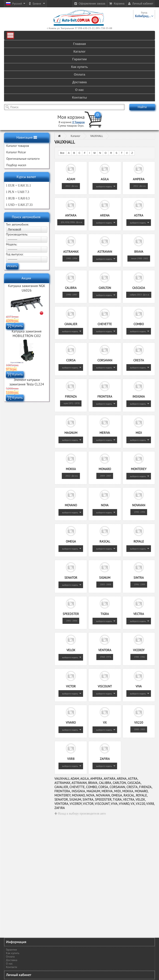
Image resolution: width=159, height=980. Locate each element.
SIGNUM (105, 578)
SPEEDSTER (71, 614)
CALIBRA (71, 288)
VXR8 (71, 759)
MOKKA (71, 469)
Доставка (12, 960)
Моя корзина (71, 117)
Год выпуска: (15, 254)
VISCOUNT (105, 686)
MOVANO (71, 505)
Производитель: (17, 235)
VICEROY (139, 650)
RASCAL (105, 542)
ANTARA (71, 216)
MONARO (105, 469)
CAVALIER (71, 324)
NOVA (105, 505)
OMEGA (71, 542)
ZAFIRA (105, 759)
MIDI (139, 433)
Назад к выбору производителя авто (80, 814)
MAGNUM (71, 433)
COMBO (139, 324)
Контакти (12, 967)
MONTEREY (139, 469)
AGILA (105, 179)
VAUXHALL (97, 136)
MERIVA (105, 433)
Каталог (75, 136)
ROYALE (139, 542)
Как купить (13, 953)
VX (105, 723)
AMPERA (139, 179)
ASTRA (139, 216)
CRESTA (139, 360)
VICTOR (71, 686)
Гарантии (11, 950)
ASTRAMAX (71, 252)
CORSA (71, 360)
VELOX (71, 650)
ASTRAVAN (105, 252)
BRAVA (139, 252)
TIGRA (105, 614)
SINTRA (139, 578)
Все (62, 153)
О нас (9, 964)
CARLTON (105, 288)
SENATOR (71, 578)
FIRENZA (71, 397)
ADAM (71, 179)
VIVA (139, 686)
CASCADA (139, 288)
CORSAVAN (105, 360)
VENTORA (105, 650)
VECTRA (139, 614)
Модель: (12, 244)
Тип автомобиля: (17, 225)
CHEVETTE (105, 324)
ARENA (105, 216)
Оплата (10, 957)
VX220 (139, 723)
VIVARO (71, 723)
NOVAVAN (139, 505)
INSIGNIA (139, 397)
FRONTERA (105, 397)
